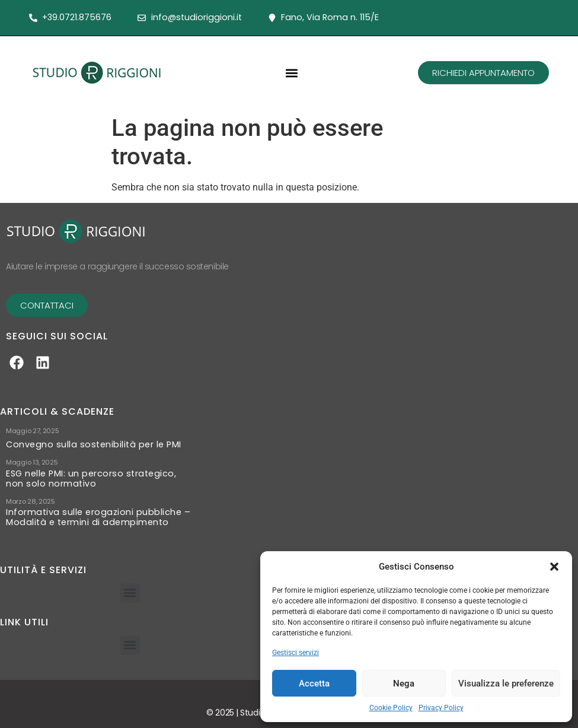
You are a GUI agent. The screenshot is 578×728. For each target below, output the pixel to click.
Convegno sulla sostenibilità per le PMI (94, 445)
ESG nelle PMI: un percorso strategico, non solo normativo (91, 479)
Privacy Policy (441, 708)
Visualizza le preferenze (506, 684)
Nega (404, 684)
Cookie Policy (391, 708)
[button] (554, 567)
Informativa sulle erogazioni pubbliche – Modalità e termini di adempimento (98, 517)
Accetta (314, 684)
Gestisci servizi (296, 653)
